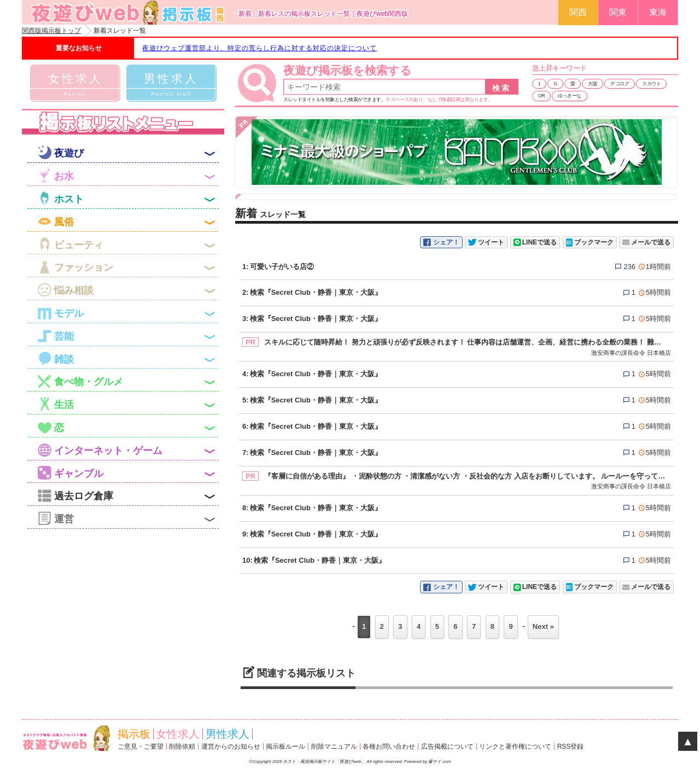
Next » (543, 626)
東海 (658, 12)
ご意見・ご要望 (141, 746)
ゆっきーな (570, 96)
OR (542, 96)
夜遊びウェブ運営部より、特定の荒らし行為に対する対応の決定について (259, 48)
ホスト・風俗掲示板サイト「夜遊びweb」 (325, 762)
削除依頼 (182, 746)
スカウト (651, 84)
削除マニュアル (334, 746)
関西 (578, 12)
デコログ (620, 84)
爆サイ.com (439, 762)
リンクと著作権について (515, 746)
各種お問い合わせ (389, 746)
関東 (618, 12)
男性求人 (227, 734)
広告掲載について (447, 746)
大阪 (593, 84)
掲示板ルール (285, 746)
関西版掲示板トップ (51, 31)
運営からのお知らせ (231, 746)
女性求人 (178, 734)
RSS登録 (571, 746)
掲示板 (134, 734)
